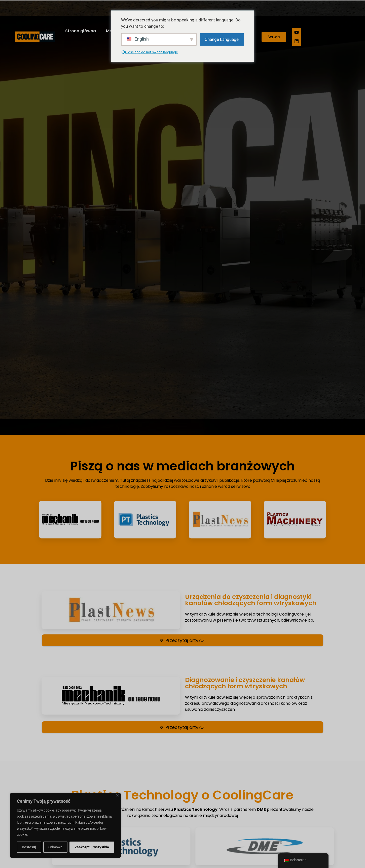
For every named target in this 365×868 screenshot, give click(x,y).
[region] (65, 825)
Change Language (222, 39)
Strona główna (81, 31)
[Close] (117, 795)
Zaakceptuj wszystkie (92, 847)
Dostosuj (29, 847)
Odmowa (55, 847)
